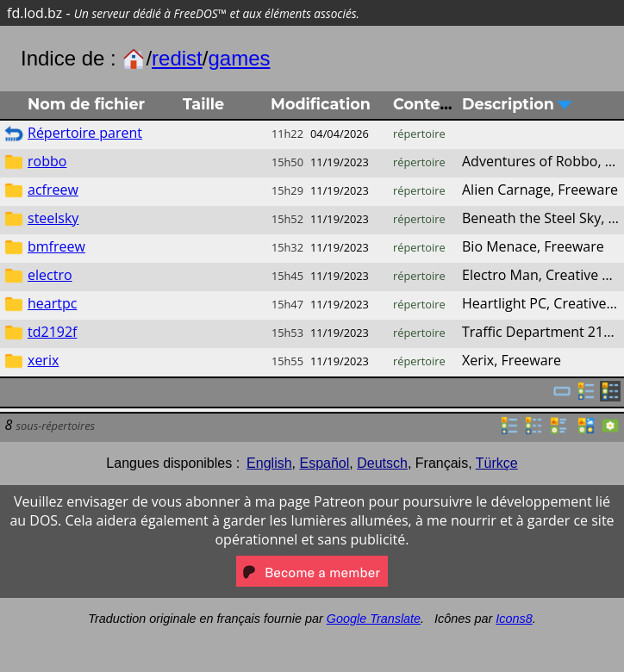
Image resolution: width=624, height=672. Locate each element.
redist (177, 58)
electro (50, 275)
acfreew (53, 190)
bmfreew (56, 246)
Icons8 (514, 619)
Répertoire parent (85, 133)
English (269, 463)
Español (324, 463)
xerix (43, 360)
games (239, 58)
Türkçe (497, 463)
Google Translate (374, 619)
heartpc (52, 303)
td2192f (52, 332)
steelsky (53, 218)
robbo (47, 161)
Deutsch (382, 463)
